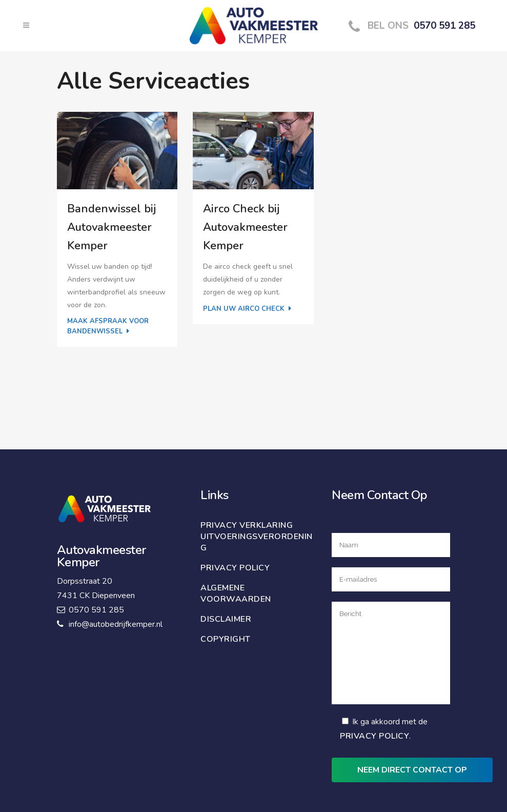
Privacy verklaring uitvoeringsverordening (257, 537)
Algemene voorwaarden (236, 593)
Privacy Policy (374, 736)
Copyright (226, 639)
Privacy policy (235, 568)
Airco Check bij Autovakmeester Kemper (245, 227)
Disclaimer (226, 619)
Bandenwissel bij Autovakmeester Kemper (111, 227)
